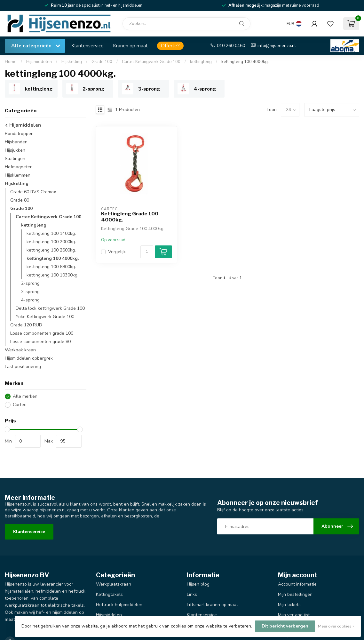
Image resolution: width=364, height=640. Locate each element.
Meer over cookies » (336, 626)
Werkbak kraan (20, 350)
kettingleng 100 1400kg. (51, 233)
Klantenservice (87, 46)
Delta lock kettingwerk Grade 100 (50, 308)
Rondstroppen (19, 134)
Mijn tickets (289, 605)
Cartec (20, 405)
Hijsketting (72, 62)
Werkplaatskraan (114, 584)
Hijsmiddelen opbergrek (29, 358)
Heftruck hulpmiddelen (119, 605)
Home (11, 62)
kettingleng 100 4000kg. (245, 62)
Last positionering (23, 367)
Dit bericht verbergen (285, 626)
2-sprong (30, 283)
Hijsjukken (15, 150)
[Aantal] (147, 252)
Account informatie (297, 584)
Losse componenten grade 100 (42, 333)
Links (192, 594)
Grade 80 (20, 200)
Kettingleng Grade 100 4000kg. (130, 217)
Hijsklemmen (18, 175)
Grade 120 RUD (26, 325)
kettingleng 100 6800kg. (51, 267)
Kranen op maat (130, 46)
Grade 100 (102, 62)
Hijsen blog (198, 584)
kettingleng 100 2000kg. (51, 242)
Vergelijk (117, 252)
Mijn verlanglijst (294, 615)
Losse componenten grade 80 (40, 342)
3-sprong (30, 292)
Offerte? (170, 46)
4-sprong (30, 300)
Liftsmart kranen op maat (212, 605)
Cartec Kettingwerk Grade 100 (151, 62)
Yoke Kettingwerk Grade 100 (45, 317)
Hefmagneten (19, 167)
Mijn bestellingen (295, 594)
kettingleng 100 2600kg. (51, 250)
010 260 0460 (231, 46)
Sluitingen (15, 159)
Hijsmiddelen (39, 62)
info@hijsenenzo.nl (277, 46)
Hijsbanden (16, 142)
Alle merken (25, 396)
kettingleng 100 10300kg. (52, 275)
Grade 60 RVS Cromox (33, 192)
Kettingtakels (109, 594)
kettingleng (201, 62)
